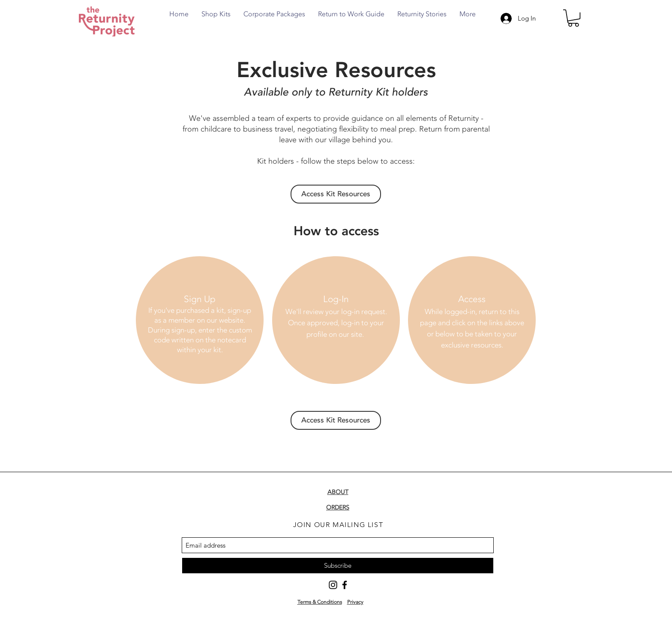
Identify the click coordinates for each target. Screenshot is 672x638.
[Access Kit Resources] (336, 194)
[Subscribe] (338, 566)
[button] (573, 18)
